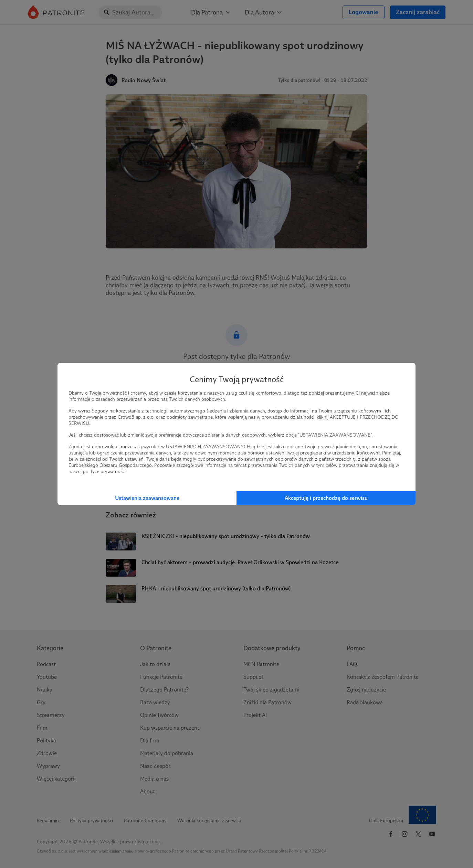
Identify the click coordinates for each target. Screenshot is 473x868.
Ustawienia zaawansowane (147, 498)
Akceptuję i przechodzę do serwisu (326, 498)
